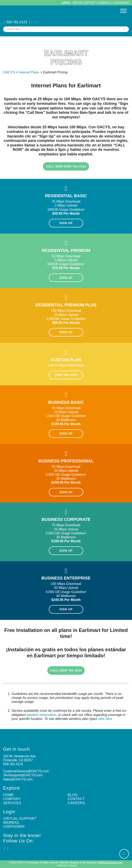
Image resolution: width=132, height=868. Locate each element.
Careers (76, 803)
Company (12, 799)
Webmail (11, 823)
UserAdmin (121, 3)
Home (8, 795)
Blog (73, 795)
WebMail (105, 3)
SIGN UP (66, 223)
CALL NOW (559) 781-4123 (66, 166)
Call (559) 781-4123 (66, 670)
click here (105, 719)
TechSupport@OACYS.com (23, 775)
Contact (76, 799)
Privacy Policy (68, 866)
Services (12, 803)
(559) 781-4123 (66, 375)
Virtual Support (84, 3)
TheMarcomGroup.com (110, 863)
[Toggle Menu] (123, 11)
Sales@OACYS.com (18, 779)
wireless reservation (41, 715)
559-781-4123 (16, 22)
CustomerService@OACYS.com (26, 771)
